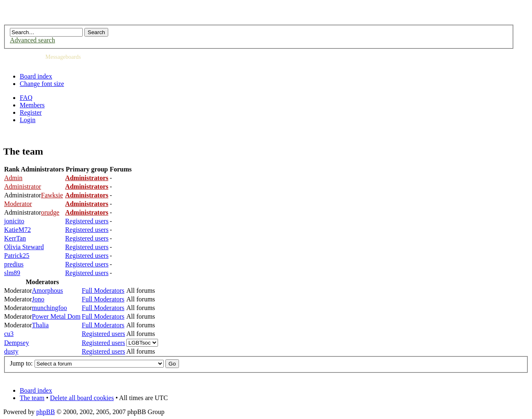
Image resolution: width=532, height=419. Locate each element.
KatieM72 (17, 230)
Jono (38, 299)
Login (28, 120)
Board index (36, 76)
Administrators (87, 178)
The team (32, 398)
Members (32, 105)
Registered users (87, 221)
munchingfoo (50, 308)
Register (31, 112)
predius (14, 264)
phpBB (45, 412)
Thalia (41, 325)
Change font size (42, 84)
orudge (50, 212)
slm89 (12, 273)
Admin (13, 178)
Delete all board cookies (82, 398)
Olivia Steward (24, 247)
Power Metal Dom (56, 316)
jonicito (14, 221)
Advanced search (33, 40)
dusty (11, 351)
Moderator (18, 204)
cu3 (9, 334)
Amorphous (48, 291)
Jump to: (21, 363)
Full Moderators (103, 291)
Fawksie (52, 195)
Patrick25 (17, 256)
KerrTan (15, 238)
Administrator (23, 186)
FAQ (26, 98)
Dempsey (16, 343)
